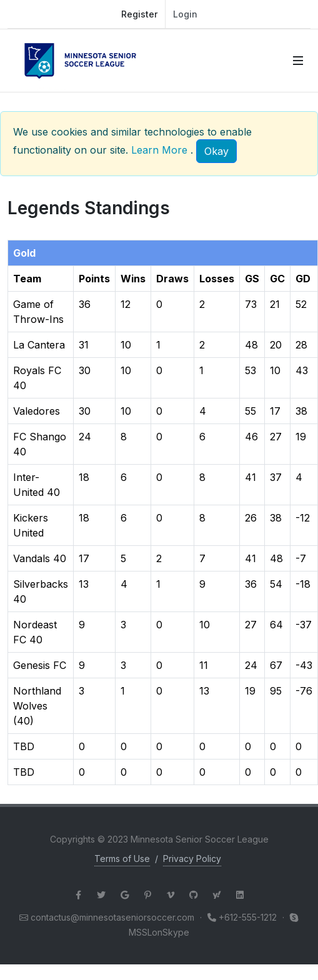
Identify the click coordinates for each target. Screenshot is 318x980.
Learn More (159, 150)
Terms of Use (122, 859)
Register (139, 14)
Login (185, 14)
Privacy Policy (192, 859)
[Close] (216, 151)
